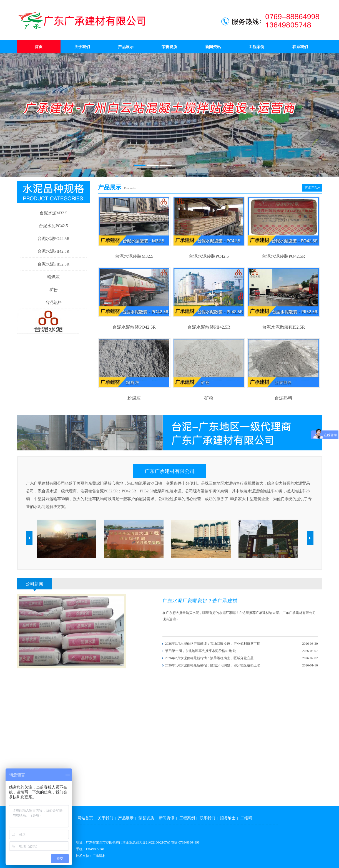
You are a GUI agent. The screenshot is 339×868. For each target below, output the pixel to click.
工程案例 (257, 47)
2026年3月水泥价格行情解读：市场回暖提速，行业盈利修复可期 (213, 644)
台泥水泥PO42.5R (53, 239)
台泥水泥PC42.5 (53, 226)
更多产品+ (312, 188)
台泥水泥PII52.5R (53, 264)
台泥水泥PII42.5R (53, 251)
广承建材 (99, 856)
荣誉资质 (169, 47)
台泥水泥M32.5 (54, 213)
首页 (39, 47)
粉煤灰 (53, 277)
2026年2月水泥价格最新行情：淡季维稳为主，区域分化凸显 (209, 658)
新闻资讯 (213, 47)
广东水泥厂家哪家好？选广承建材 (200, 601)
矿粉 (54, 290)
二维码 (246, 818)
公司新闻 (34, 584)
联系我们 (300, 47)
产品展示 (126, 47)
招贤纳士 (228, 818)
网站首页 (85, 818)
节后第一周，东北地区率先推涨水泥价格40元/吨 (201, 651)
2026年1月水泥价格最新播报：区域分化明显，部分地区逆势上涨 (213, 665)
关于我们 (82, 47)
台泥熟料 (54, 302)
